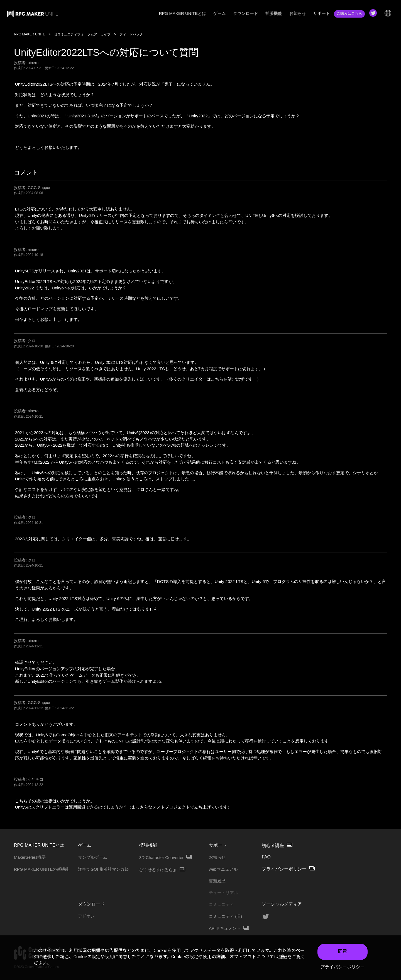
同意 (343, 951)
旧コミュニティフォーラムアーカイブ (82, 34)
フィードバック (131, 34)
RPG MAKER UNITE (30, 34)
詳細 (283, 957)
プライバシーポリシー (343, 967)
